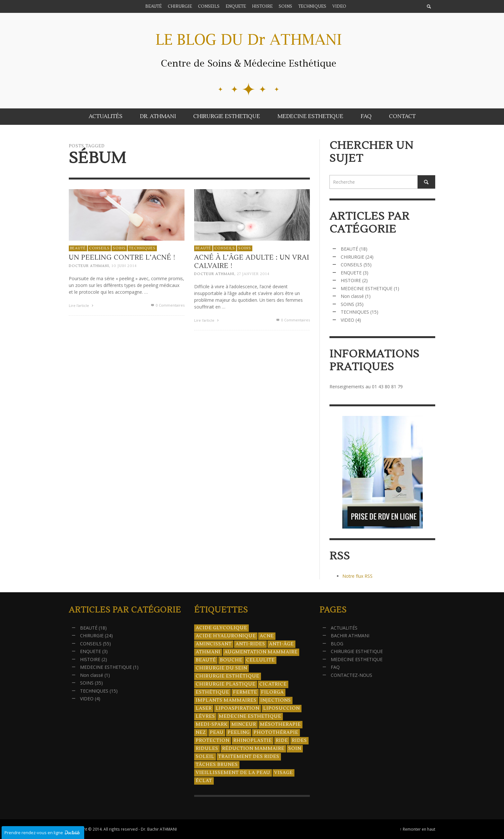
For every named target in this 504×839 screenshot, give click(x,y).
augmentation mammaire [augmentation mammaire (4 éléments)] (261, 652)
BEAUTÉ (78, 248)
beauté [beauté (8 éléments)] (206, 660)
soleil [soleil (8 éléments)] (205, 757)
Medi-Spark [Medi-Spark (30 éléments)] (212, 724)
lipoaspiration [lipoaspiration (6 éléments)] (238, 708)
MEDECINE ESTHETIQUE (367, 288)
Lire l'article (82, 305)
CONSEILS (99, 248)
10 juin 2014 (124, 266)
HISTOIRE (351, 280)
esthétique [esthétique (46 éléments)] (212, 692)
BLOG (337, 644)
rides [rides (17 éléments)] (299, 741)
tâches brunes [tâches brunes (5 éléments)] (217, 765)
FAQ (335, 667)
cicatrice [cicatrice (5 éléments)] (273, 684)
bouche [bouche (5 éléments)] (231, 660)
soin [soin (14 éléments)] (295, 749)
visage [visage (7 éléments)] (283, 773)
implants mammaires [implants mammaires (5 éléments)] (226, 700)
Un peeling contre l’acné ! (122, 258)
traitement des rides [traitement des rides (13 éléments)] (249, 757)
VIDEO (347, 320)
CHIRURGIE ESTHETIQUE (357, 651)
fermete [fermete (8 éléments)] (245, 692)
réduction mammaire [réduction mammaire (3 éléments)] (253, 749)
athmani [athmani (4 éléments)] (208, 652)
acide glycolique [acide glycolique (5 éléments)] (221, 628)
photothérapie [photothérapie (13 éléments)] (276, 733)
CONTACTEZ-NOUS (351, 675)
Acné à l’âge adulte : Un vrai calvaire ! (251, 263)
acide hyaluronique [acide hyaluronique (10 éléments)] (226, 636)
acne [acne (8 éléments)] (267, 636)
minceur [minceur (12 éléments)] (244, 724)
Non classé (352, 296)
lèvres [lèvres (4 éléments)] (205, 716)
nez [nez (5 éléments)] (201, 733)
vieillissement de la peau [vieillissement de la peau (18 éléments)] (233, 773)
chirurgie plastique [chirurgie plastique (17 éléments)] (226, 684)
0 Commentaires (167, 305)
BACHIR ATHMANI (350, 636)
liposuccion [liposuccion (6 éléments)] (282, 708)
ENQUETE (351, 273)
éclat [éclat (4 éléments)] (204, 781)
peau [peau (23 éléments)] (217, 733)
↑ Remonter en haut (418, 829)
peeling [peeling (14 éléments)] (239, 733)
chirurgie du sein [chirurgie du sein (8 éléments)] (221, 668)
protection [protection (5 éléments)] (213, 741)
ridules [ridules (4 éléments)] (207, 749)
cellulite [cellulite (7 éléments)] (261, 660)
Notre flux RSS (357, 576)
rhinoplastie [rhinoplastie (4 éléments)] (253, 741)
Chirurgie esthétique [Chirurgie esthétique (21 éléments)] (228, 676)
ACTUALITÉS (344, 628)
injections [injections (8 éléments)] (276, 700)
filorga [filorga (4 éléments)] (272, 692)
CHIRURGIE (352, 257)
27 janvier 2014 (252, 276)
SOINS (119, 248)
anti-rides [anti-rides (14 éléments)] (250, 644)
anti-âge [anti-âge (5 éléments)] (281, 644)
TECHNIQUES (142, 248)
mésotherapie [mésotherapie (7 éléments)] (280, 724)
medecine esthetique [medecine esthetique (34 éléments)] (250, 716)
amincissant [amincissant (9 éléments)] (214, 644)
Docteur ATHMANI (89, 266)
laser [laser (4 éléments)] (204, 708)
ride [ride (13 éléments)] (282, 741)
